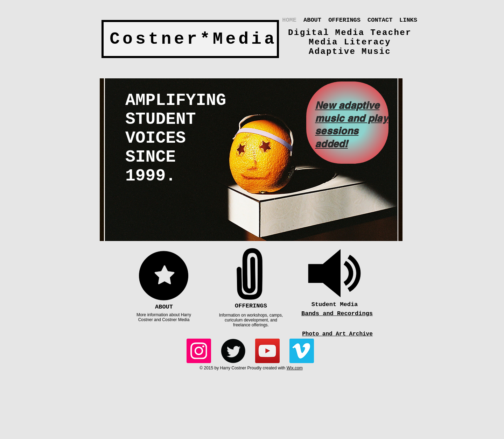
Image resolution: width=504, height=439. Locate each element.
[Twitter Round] (233, 351)
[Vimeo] (302, 351)
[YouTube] (267, 351)
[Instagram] (199, 351)
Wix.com (295, 368)
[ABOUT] (164, 307)
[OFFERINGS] (251, 306)
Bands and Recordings (337, 314)
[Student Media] (335, 305)
